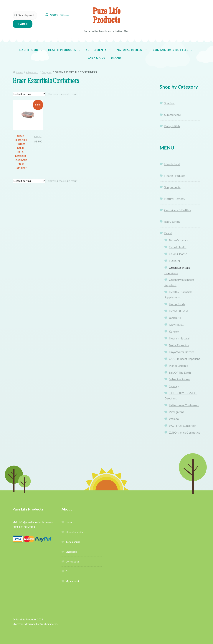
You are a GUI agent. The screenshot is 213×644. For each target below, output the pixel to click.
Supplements (96, 50)
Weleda (174, 419)
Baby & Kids (96, 58)
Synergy (174, 386)
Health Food (28, 50)
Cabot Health (178, 247)
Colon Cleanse (178, 254)
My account (72, 581)
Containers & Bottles (171, 50)
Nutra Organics (179, 345)
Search (22, 24)
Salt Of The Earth (180, 372)
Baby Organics (178, 240)
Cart (68, 571)
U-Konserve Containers (184, 405)
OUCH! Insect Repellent (184, 359)
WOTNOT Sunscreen (183, 426)
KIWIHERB (176, 325)
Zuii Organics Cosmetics (184, 432)
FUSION (174, 261)
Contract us (72, 561)
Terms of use (73, 542)
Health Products (62, 50)
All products (32, 72)
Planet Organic (178, 366)
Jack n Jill (175, 318)
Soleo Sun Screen (179, 379)
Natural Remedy (130, 50)
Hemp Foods (177, 304)
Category (47, 72)
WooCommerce (48, 624)
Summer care (172, 115)
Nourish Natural (179, 338)
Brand (116, 58)
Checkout (71, 552)
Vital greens (176, 412)
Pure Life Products (106, 17)
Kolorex (174, 331)
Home (19, 72)
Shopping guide (75, 532)
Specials (169, 103)
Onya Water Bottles (182, 352)
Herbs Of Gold (178, 311)
